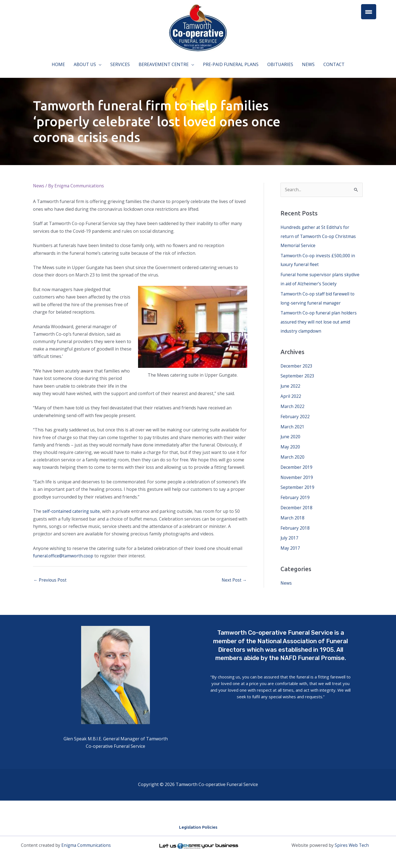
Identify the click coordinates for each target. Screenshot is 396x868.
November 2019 (297, 472)
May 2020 (290, 443)
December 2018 (297, 502)
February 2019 (295, 492)
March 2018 (293, 512)
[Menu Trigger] (369, 12)
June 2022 (291, 383)
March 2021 (293, 423)
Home (58, 64)
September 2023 (297, 373)
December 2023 (297, 363)
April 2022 (291, 393)
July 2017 (290, 532)
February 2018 (295, 522)
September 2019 (297, 482)
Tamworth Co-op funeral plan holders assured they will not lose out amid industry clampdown (320, 320)
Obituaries (280, 64)
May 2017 (290, 542)
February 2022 (295, 413)
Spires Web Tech (352, 846)
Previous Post (51, 581)
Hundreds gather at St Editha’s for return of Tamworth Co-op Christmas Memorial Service (319, 236)
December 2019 (297, 462)
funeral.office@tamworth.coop (64, 556)
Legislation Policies (198, 828)
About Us (85, 64)
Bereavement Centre (164, 64)
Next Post (234, 581)
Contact (334, 64)
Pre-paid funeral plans (231, 64)
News (308, 64)
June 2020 (291, 433)
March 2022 (293, 403)
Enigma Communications (86, 846)
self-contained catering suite (72, 511)
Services (120, 64)
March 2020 (293, 453)
